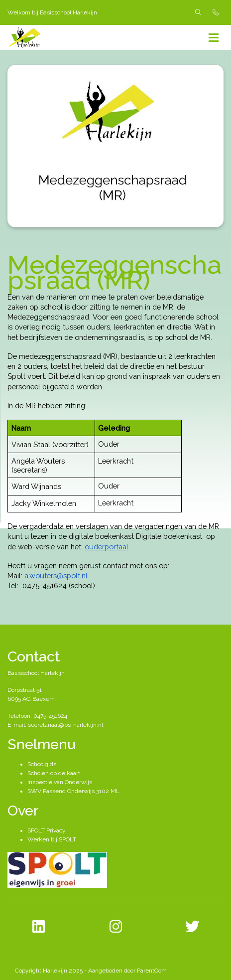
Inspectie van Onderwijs (60, 782)
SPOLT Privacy (47, 830)
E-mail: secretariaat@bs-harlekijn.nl (55, 725)
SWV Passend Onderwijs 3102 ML (73, 791)
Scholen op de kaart (54, 773)
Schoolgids (42, 764)
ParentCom (152, 971)
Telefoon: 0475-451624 (37, 716)
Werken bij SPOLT (52, 839)
